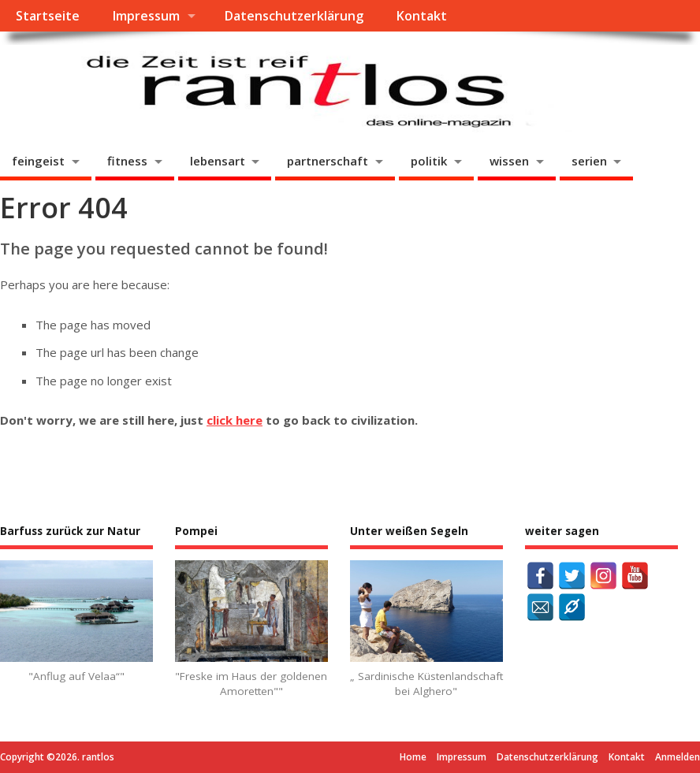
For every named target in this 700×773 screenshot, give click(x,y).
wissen (509, 161)
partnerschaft (328, 161)
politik (429, 161)
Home (413, 757)
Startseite (48, 16)
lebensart (218, 161)
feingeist (38, 161)
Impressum (146, 16)
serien (589, 161)
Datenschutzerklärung (294, 16)
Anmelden (678, 757)
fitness (127, 161)
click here (235, 420)
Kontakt (421, 16)
